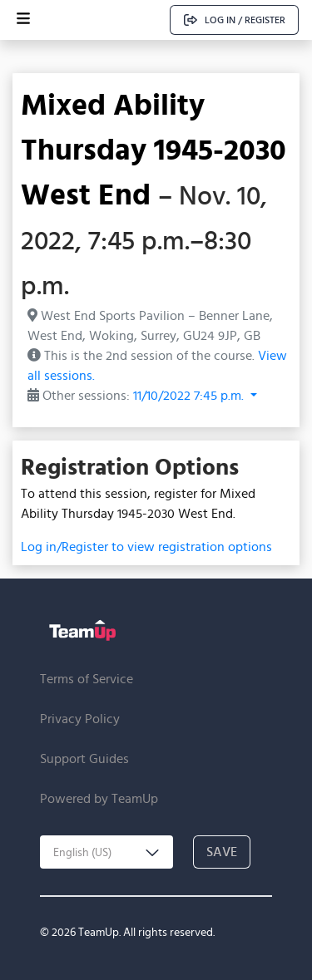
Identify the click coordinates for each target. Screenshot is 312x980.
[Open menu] (23, 20)
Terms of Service (87, 679)
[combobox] (106, 852)
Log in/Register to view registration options (146, 547)
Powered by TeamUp (99, 798)
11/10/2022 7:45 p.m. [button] (190, 395)
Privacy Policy (80, 719)
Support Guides (84, 758)
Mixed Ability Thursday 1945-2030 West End (154, 149)
